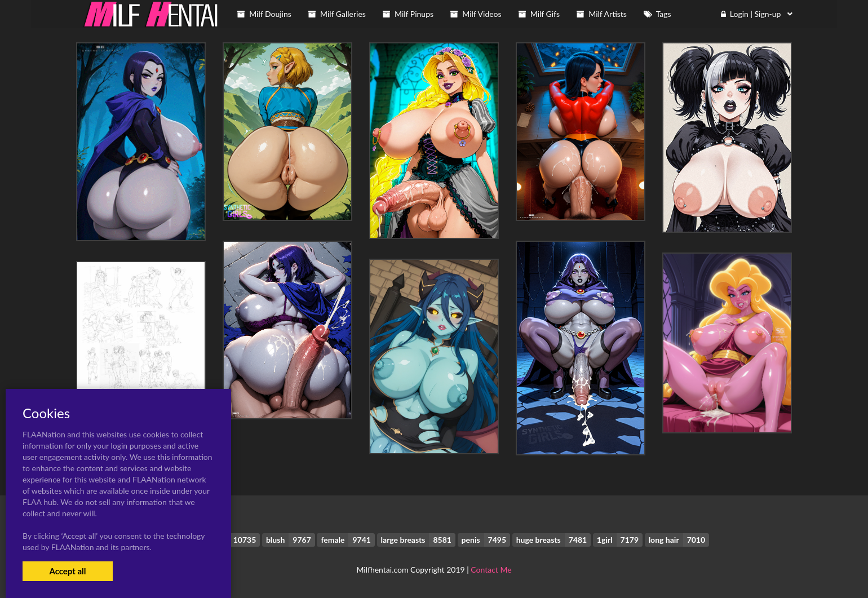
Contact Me (491, 570)
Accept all (67, 571)
